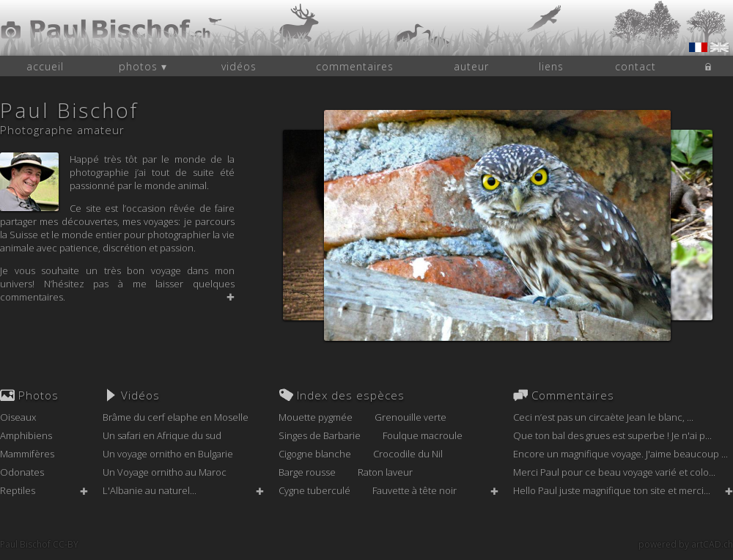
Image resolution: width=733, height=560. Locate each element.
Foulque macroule (423, 435)
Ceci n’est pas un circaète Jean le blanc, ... (603, 417)
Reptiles (18, 490)
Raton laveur (385, 472)
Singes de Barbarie (320, 435)
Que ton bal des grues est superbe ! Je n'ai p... (612, 435)
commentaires (355, 66)
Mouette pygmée (316, 417)
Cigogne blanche (315, 454)
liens (551, 66)
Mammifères (27, 454)
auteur (471, 66)
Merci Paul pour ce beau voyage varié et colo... (614, 472)
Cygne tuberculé (314, 490)
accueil (45, 66)
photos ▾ (143, 66)
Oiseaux (18, 417)
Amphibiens (26, 435)
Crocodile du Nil (408, 454)
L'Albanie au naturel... (150, 490)
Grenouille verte (410, 417)
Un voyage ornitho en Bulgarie (168, 454)
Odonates (22, 472)
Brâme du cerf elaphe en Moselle (176, 417)
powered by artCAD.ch (686, 544)
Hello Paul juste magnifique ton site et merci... (612, 490)
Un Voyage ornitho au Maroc (165, 472)
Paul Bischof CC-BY (39, 544)
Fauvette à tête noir (415, 490)
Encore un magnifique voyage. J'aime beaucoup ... (620, 454)
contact (636, 66)
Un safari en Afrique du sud (162, 435)
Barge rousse (307, 472)
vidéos (239, 66)
